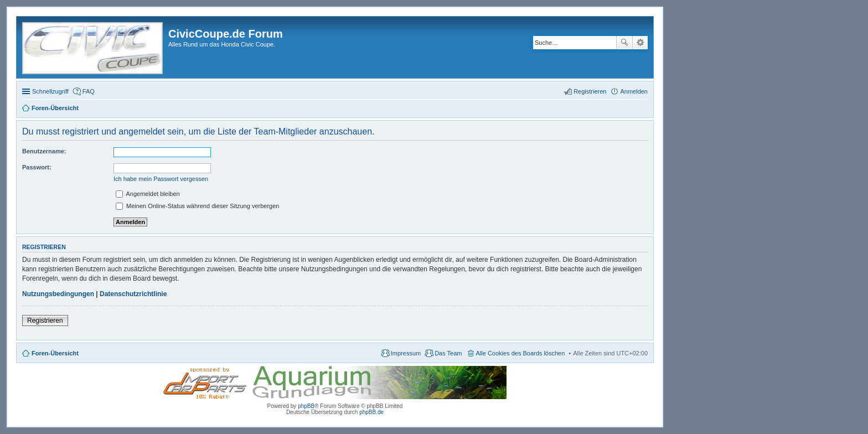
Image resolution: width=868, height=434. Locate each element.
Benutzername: (44, 151)
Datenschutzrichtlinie (133, 294)
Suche (624, 43)
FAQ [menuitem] (89, 91)
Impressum (406, 353)
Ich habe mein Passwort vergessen (161, 179)
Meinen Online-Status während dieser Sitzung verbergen (197, 206)
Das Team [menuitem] (448, 353)
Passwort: (37, 167)
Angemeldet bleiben (148, 194)
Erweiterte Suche (640, 43)
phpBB (306, 406)
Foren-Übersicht (55, 353)
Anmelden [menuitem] (634, 91)
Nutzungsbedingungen (58, 294)
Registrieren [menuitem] (590, 91)
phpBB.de (371, 412)
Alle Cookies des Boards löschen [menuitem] (521, 353)
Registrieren (45, 321)
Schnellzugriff (50, 91)
